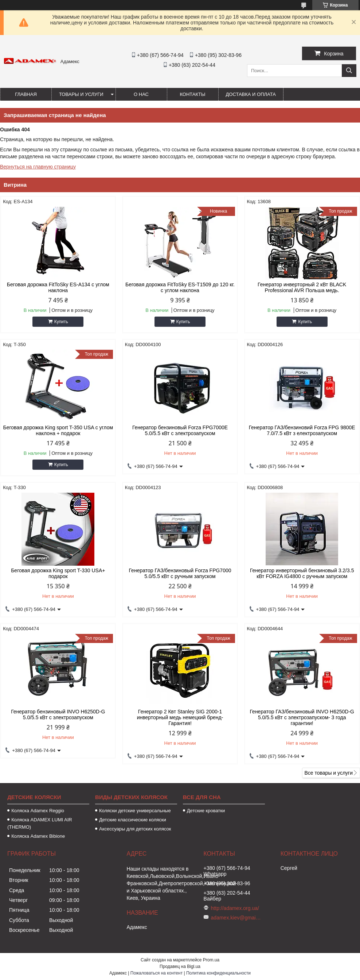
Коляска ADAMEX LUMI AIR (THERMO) (40, 823)
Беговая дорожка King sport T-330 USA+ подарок (58, 573)
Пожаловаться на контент (156, 973)
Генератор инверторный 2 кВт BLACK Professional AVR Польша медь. (302, 287)
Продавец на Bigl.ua (180, 967)
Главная (26, 94)
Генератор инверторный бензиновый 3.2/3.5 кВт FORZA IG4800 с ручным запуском (302, 573)
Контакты (192, 94)
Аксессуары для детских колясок (135, 829)
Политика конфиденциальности (218, 973)
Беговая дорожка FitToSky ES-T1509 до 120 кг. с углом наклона (180, 287)
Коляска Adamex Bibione (38, 836)
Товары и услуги (81, 94)
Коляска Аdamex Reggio (38, 811)
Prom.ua (211, 960)
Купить (61, 322)
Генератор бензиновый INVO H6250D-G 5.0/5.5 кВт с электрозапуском (58, 714)
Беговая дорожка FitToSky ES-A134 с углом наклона (58, 287)
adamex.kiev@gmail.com (236, 918)
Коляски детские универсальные (135, 811)
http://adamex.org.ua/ (235, 908)
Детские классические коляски (133, 820)
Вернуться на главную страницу (38, 167)
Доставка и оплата (251, 94)
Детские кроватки (206, 811)
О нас (141, 94)
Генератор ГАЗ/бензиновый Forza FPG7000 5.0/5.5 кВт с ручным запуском (180, 573)
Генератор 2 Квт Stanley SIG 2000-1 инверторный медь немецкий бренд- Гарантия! (180, 717)
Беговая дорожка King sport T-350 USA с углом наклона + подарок (58, 430)
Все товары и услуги (328, 773)
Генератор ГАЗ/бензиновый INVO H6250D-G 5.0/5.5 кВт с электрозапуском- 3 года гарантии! (302, 717)
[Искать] (349, 71)
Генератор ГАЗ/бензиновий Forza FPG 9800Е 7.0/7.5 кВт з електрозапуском (302, 430)
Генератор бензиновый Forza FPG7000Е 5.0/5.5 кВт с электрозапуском (180, 430)
